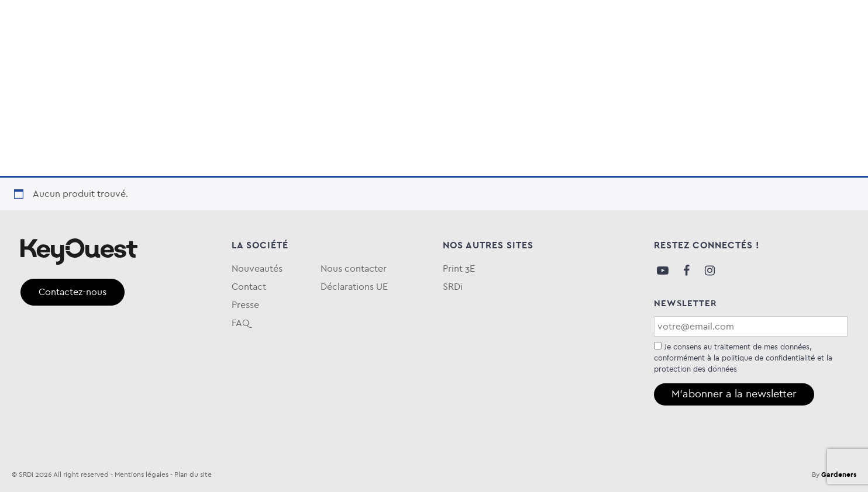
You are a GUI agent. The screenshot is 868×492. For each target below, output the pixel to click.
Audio (37, 60)
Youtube (663, 271)
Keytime (479, 60)
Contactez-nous (73, 292)
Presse (245, 305)
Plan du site (193, 474)
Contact (249, 287)
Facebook (686, 271)
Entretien (342, 60)
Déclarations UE (354, 287)
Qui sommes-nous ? (768, 60)
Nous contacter (354, 268)
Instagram (709, 271)
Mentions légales (142, 474)
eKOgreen (414, 60)
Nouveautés (257, 268)
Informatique (109, 60)
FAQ (838, 60)
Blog (698, 60)
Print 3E (459, 268)
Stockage (192, 60)
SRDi (453, 287)
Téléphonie (267, 60)
